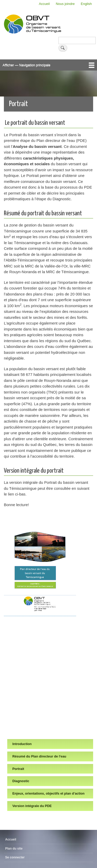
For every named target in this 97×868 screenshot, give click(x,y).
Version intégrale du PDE (32, 806)
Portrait (18, 769)
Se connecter (15, 857)
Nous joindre (65, 4)
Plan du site (14, 849)
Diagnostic (21, 781)
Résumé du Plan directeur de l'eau (39, 756)
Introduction (22, 744)
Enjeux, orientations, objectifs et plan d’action (48, 793)
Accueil (44, 4)
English (86, 4)
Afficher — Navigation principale (27, 65)
